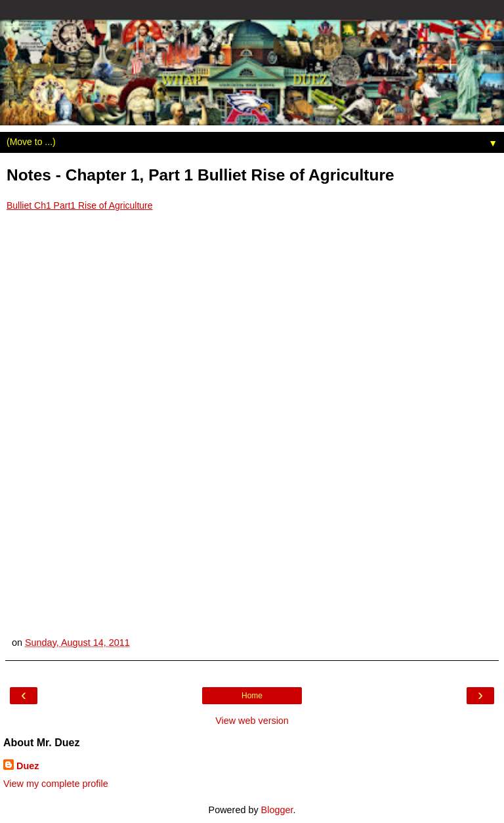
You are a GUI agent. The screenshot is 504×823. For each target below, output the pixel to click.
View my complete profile (56, 784)
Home (252, 696)
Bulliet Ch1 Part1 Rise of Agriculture (80, 205)
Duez (28, 766)
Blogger (277, 810)
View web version (252, 721)
